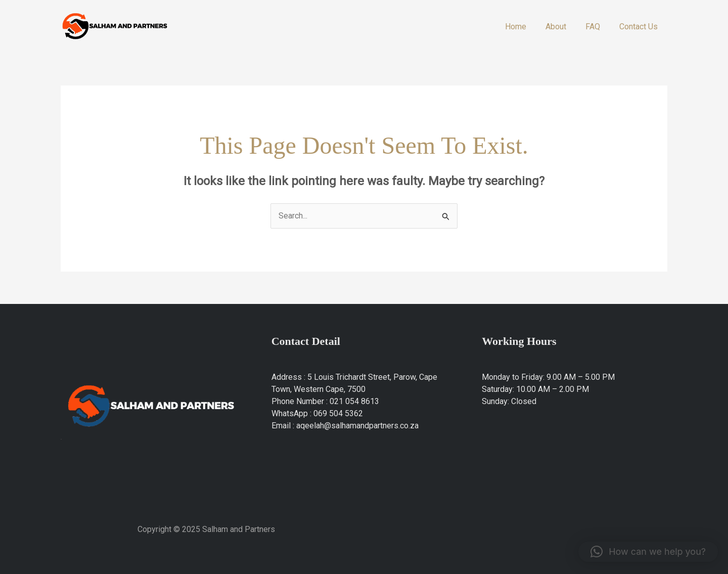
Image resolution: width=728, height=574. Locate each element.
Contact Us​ (640, 27)
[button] (648, 552)
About (563, 27)
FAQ (597, 27)
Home (526, 27)
